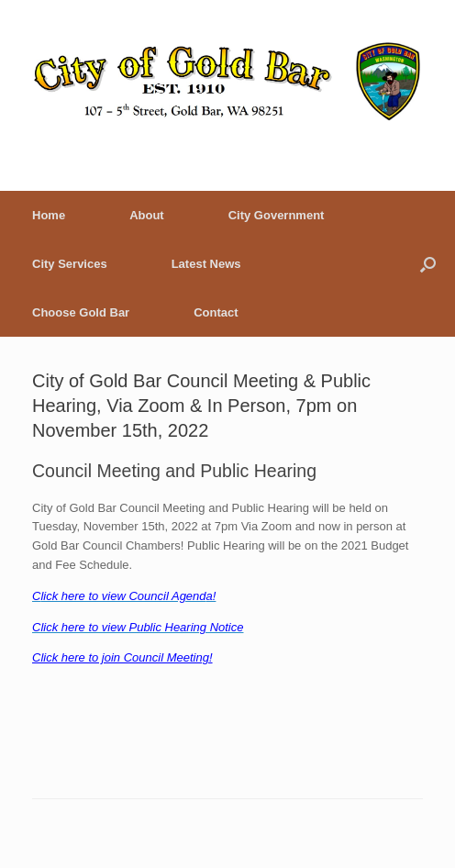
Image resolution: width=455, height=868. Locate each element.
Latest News (206, 264)
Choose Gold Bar (81, 312)
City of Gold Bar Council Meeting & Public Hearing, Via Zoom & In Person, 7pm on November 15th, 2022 (201, 406)
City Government (277, 215)
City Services (70, 264)
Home (49, 215)
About (147, 215)
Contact (216, 312)
